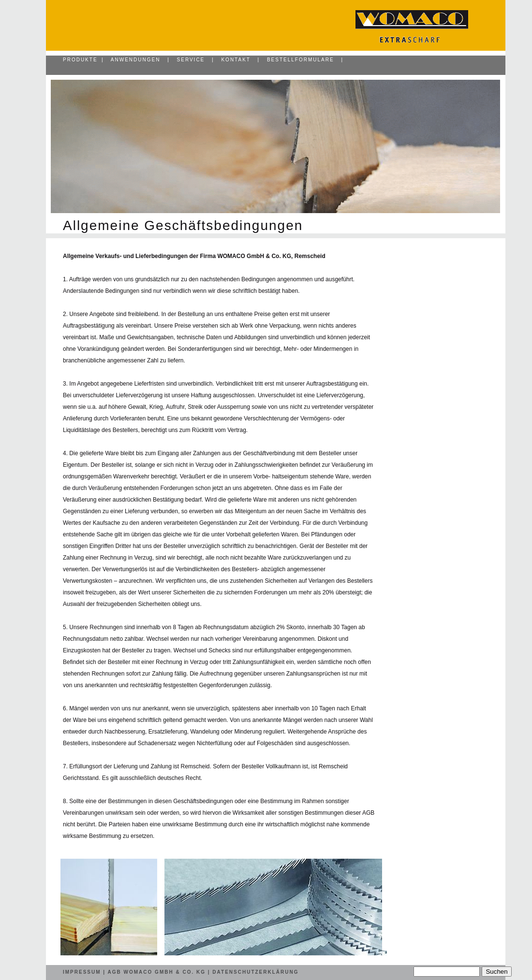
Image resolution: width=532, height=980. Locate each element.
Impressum (82, 972)
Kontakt (236, 60)
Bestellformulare (301, 60)
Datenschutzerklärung (255, 972)
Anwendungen (136, 60)
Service (191, 60)
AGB (115, 972)
